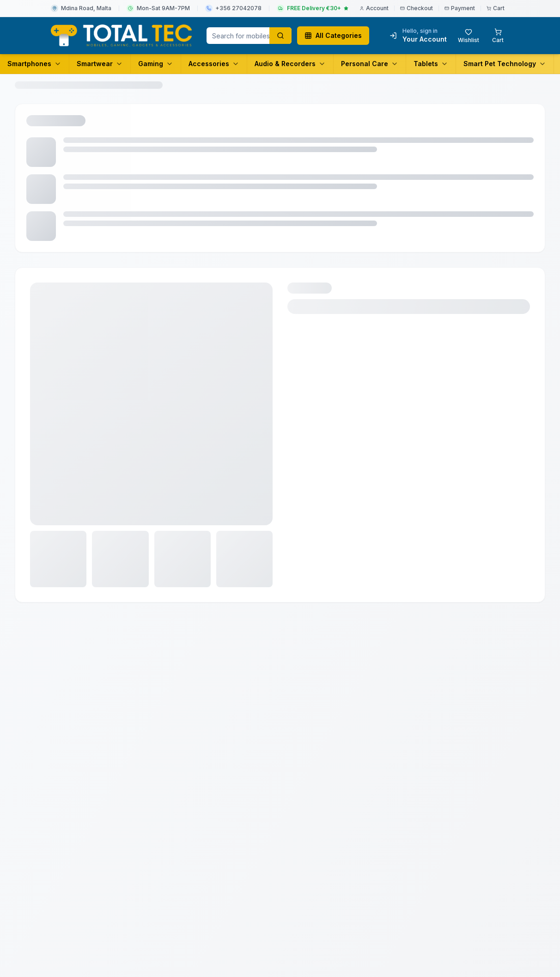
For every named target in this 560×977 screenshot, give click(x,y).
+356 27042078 (238, 8)
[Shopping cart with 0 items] (498, 36)
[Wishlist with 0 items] (469, 36)
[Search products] (280, 36)
